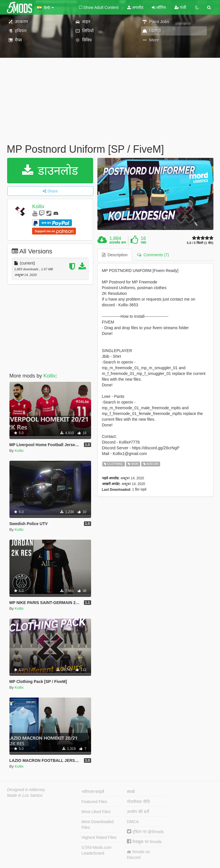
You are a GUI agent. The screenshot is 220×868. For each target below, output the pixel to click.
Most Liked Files (96, 812)
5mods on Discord (138, 855)
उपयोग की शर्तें (138, 812)
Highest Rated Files (99, 837)
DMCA (133, 822)
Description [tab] (115, 255)
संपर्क (131, 792)
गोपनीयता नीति (138, 802)
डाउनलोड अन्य (118, 243)
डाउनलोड (50, 171)
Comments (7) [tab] (153, 255)
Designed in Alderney (26, 790)
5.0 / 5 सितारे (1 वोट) (200, 243)
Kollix (38, 206)
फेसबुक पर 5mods (144, 842)
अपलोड (135, 7)
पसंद (143, 243)
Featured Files (94, 802)
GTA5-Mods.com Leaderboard (97, 850)
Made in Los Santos (25, 795)
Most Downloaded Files (98, 825)
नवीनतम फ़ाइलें (93, 792)
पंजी (180, 7)
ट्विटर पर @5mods (145, 832)
